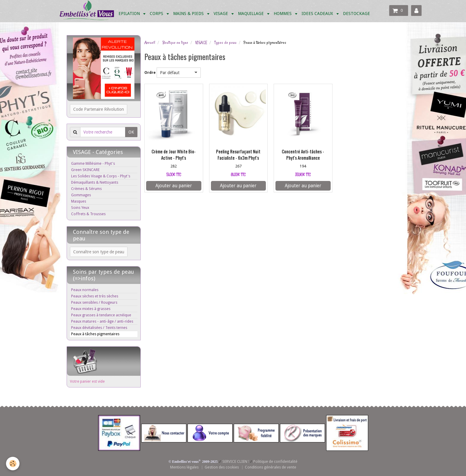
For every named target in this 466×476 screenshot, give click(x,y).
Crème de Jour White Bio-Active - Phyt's (174, 155)
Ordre (150, 72)
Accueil (150, 43)
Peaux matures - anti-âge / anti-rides (102, 321)
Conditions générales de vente (271, 467)
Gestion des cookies (222, 467)
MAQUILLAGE (251, 14)
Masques (79, 201)
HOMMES (283, 14)
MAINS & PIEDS (189, 14)
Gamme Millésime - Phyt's (93, 163)
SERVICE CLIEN (235, 461)
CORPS (157, 14)
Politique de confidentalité (275, 461)
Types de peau (225, 43)
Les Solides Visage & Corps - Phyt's (101, 176)
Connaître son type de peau (99, 252)
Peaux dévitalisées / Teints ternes (99, 328)
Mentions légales (184, 467)
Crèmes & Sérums (86, 189)
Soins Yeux (80, 208)
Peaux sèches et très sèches (95, 296)
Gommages (81, 195)
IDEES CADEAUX (318, 14)
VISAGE (221, 14)
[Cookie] (13, 464)
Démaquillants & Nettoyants (95, 182)
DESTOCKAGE (356, 14)
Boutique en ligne (175, 43)
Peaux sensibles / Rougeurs (94, 302)
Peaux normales (85, 290)
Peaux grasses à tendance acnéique (101, 315)
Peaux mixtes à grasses (91, 309)
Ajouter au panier (174, 186)
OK (131, 132)
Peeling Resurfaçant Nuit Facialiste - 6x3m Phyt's (238, 155)
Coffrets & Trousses (88, 214)
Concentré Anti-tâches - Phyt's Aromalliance (303, 155)
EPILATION (130, 14)
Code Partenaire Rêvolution (99, 109)
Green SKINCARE (85, 170)
